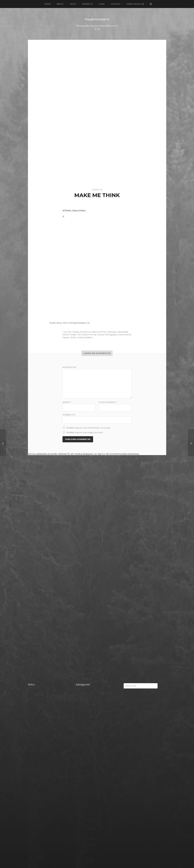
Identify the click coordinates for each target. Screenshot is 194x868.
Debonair (81, 587)
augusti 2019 (35, 557)
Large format (83, 706)
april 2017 (33, 617)
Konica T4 (81, 694)
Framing (80, 628)
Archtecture (86, 332)
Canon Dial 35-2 (84, 562)
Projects (87, 4)
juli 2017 (32, 611)
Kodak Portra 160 (85, 685)
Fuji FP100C (82, 632)
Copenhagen (83, 579)
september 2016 (36, 632)
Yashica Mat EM (84, 836)
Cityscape (112, 332)
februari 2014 (35, 698)
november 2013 (36, 704)
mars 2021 (33, 517)
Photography (111, 335)
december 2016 (36, 625)
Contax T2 (81, 577)
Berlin (79, 549)
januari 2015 (34, 674)
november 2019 (36, 551)
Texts (73, 4)
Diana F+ (80, 594)
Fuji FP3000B (83, 634)
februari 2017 (35, 621)
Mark (79, 717)
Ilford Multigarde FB (87, 666)
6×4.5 (78, 523)
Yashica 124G (82, 834)
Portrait (80, 770)
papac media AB (135, 4)
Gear (78, 636)
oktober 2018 (35, 579)
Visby (79, 828)
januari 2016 (34, 649)
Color (79, 570)
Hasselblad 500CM (86, 655)
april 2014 (33, 694)
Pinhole (80, 753)
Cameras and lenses (86, 557)
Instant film (82, 677)
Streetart (81, 809)
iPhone (80, 681)
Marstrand (81, 719)
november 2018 (36, 577)
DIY (78, 598)
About (60, 4)
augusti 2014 (35, 685)
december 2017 (36, 600)
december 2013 (36, 702)
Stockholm (82, 804)
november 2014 (36, 679)
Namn (66, 402)
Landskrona (82, 704)
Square (66, 337)
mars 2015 (33, 670)
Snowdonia (82, 798)
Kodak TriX (76, 335)
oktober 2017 (35, 604)
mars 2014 (33, 696)
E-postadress (108, 402)
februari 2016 (35, 647)
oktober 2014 (35, 681)
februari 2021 (35, 519)
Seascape (81, 787)
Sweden (80, 811)
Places (79, 755)
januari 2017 (34, 623)
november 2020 (37, 525)
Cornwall (81, 581)
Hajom (79, 649)
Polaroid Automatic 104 (88, 764)
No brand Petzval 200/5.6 (89, 734)
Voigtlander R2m (85, 830)
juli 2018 (32, 585)
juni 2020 (33, 536)
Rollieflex (81, 781)
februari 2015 (35, 672)
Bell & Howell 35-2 (86, 547)
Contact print (83, 572)
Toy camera (82, 819)
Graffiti (79, 645)
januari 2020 (35, 547)
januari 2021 (34, 521)
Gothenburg (83, 640)
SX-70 (79, 813)
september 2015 (36, 657)
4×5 (78, 519)
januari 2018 (34, 598)
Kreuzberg (82, 698)
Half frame (81, 651)
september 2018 (37, 581)
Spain (79, 800)
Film (78, 613)
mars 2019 (33, 568)
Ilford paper (82, 668)
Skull (79, 796)
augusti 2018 (35, 583)
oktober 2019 (35, 553)
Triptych (80, 823)
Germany (81, 638)
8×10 (78, 530)
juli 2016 (32, 636)
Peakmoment (97, 19)
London (80, 711)
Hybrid (79, 660)
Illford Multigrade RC (87, 670)
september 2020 (37, 530)
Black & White (99, 332)
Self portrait (82, 789)
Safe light (81, 785)
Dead (79, 585)
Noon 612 (81, 736)
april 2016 (33, 643)
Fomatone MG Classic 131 (89, 623)
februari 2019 (35, 570)
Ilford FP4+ (82, 662)
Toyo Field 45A (84, 821)
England (80, 606)
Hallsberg (81, 653)
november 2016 (36, 628)
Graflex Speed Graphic (88, 647)
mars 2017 (33, 619)
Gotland (80, 643)
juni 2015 (33, 664)
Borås (79, 555)
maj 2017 (33, 615)
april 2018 (33, 591)
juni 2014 (33, 689)
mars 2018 (33, 594)
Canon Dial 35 (83, 559)
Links (102, 4)
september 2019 (37, 555)
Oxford (101, 335)
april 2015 (33, 668)
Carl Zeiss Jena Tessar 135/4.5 (91, 564)
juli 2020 (33, 534)
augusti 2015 (35, 660)
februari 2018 (35, 596)
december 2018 (36, 574)
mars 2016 (33, 645)
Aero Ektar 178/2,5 (85, 534)
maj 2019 (33, 564)
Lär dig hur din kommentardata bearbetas (116, 454)
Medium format (89, 335)
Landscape (82, 702)
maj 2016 (33, 640)
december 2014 (36, 677)
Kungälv (80, 700)
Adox (79, 532)
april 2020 (33, 540)
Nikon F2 (81, 732)
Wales (79, 832)
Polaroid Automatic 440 (88, 766)
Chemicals (81, 566)
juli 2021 (32, 515)
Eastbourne (82, 602)
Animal (79, 538)
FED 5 (79, 611)
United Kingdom (85, 337)
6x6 (70, 332)
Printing (80, 772)
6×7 (78, 528)
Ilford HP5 (81, 664)
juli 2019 (32, 559)
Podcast (80, 762)
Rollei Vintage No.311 (87, 779)
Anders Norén (102, 859)
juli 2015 (32, 662)
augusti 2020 (35, 532)
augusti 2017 (35, 608)
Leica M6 (80, 709)
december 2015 (36, 651)
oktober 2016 (35, 630)
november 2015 (36, 653)
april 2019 (33, 566)
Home (48, 4)
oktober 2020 (35, 528)
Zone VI (80, 838)
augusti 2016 (35, 634)
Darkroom (81, 583)
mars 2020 (34, 542)
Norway (80, 740)
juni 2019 (33, 562)
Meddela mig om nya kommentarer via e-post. (88, 428)
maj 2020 (33, 538)
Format (80, 625)
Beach (79, 545)
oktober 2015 (35, 655)
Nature (80, 728)
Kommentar (69, 367)
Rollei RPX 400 (84, 777)
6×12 (78, 521)
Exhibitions (82, 608)
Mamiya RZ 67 (83, 715)
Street (73, 337)
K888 (79, 683)
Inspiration (81, 674)
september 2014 (37, 683)
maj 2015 (33, 666)
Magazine (81, 713)
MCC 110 (80, 721)
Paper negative (84, 747)
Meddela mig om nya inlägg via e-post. (85, 432)
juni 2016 (33, 638)
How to (80, 657)
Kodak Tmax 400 (85, 689)
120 (65, 332)
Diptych (80, 596)
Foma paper (82, 615)
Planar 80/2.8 (125, 335)
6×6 (78, 525)
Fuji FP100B (82, 630)
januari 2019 (34, 572)
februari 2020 (35, 545)
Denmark (81, 589)
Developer (81, 591)
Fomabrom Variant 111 (87, 617)
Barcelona (81, 542)
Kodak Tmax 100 (85, 687)
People (80, 749)
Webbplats (69, 415)
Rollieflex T (82, 783)
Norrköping (82, 738)
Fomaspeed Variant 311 (88, 621)
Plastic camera (83, 760)
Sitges (79, 794)
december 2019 (36, 549)
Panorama (81, 745)
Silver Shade (82, 792)
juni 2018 (33, 587)
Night (79, 730)
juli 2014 (32, 687)
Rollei (79, 775)
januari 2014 (34, 700)
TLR (78, 817)
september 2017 (37, 606)
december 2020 (37, 523)
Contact (115, 4)
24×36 (79, 517)
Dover (79, 600)
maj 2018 (33, 589)
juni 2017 (33, 613)
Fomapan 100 (83, 619)
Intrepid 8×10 (83, 679)
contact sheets (84, 574)
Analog (76, 332)
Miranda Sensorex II (86, 726)
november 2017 (36, 602)
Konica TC (81, 696)
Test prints (81, 815)
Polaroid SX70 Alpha (87, 768)
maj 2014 (33, 691)
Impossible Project (86, 672)
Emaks (79, 604)
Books (79, 553)
